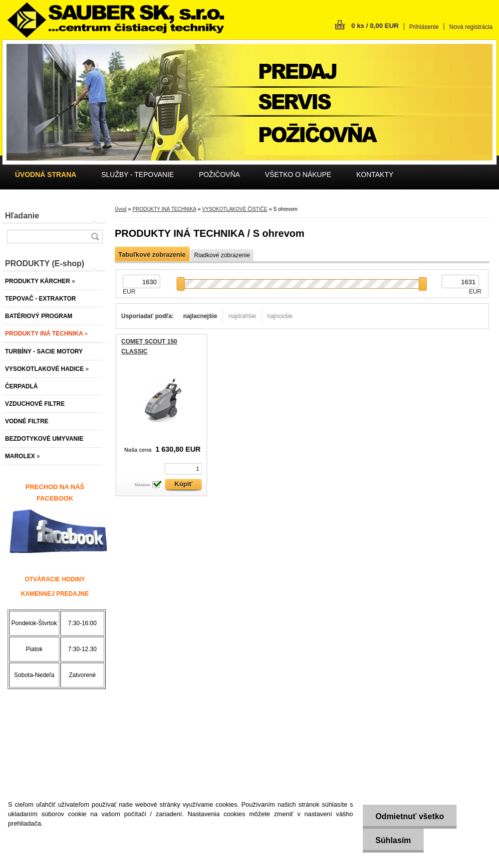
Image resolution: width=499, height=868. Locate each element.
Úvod (121, 209)
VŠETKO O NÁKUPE (298, 174)
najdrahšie (242, 316)
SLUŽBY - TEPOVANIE (138, 174)
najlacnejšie (200, 316)
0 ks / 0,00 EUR (375, 26)
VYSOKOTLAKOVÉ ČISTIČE (235, 209)
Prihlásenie (424, 27)
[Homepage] (46, 174)
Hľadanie (22, 216)
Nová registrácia (471, 27)
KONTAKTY (375, 174)
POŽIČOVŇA (219, 174)
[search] (95, 237)
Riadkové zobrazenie (222, 255)
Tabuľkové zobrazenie (152, 255)
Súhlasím (393, 840)
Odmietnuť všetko (409, 816)
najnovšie (280, 316)
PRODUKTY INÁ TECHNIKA (164, 209)
